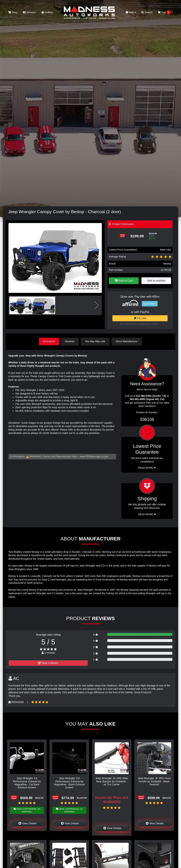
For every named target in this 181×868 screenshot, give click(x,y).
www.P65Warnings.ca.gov (94, 456)
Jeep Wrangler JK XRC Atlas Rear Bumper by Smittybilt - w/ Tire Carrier (112, 781)
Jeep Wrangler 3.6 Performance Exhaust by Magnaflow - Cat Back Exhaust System (27, 783)
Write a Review (48, 663)
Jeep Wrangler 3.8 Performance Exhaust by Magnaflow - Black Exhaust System (69, 783)
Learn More (150, 304)
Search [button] (147, 12)
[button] (98, 258)
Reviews (70, 341)
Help (131, 12)
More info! (166, 250)
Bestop (167, 264)
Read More (147, 468)
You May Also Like (96, 341)
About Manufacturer (127, 341)
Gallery (47, 12)
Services (29, 12)
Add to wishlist (156, 281)
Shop (13, 12)
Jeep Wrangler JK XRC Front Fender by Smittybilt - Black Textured (154, 781)
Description (49, 341)
